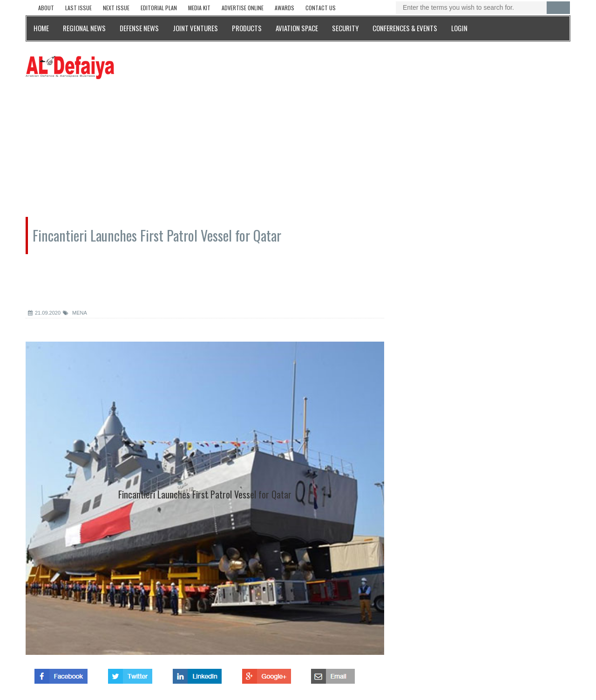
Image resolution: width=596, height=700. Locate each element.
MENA (75, 313)
